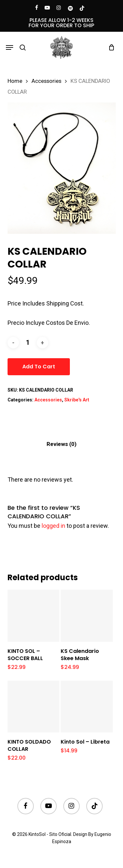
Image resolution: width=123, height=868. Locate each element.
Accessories (46, 81)
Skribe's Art (77, 400)
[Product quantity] (28, 343)
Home (15, 81)
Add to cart (39, 367)
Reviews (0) (61, 444)
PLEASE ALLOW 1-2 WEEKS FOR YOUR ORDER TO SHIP (61, 23)
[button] (10, 47)
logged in (53, 526)
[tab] (61, 444)
